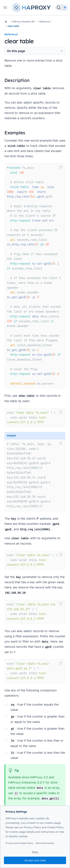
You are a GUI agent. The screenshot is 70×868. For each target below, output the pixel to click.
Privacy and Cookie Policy (19, 843)
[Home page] (32, 8)
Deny (35, 852)
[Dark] (65, 7)
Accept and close (35, 860)
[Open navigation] (5, 7)
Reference (45, 22)
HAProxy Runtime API (23, 22)
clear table (13, 26)
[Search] (60, 7)
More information (45, 843)
